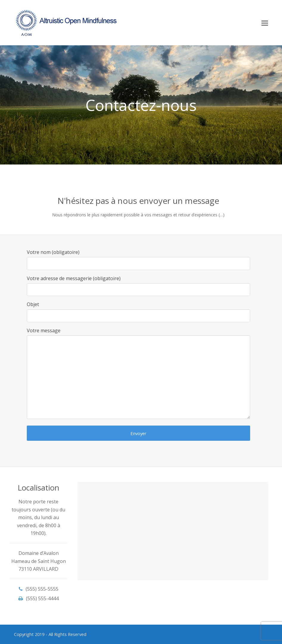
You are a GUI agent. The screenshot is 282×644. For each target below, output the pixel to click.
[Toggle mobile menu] (265, 23)
